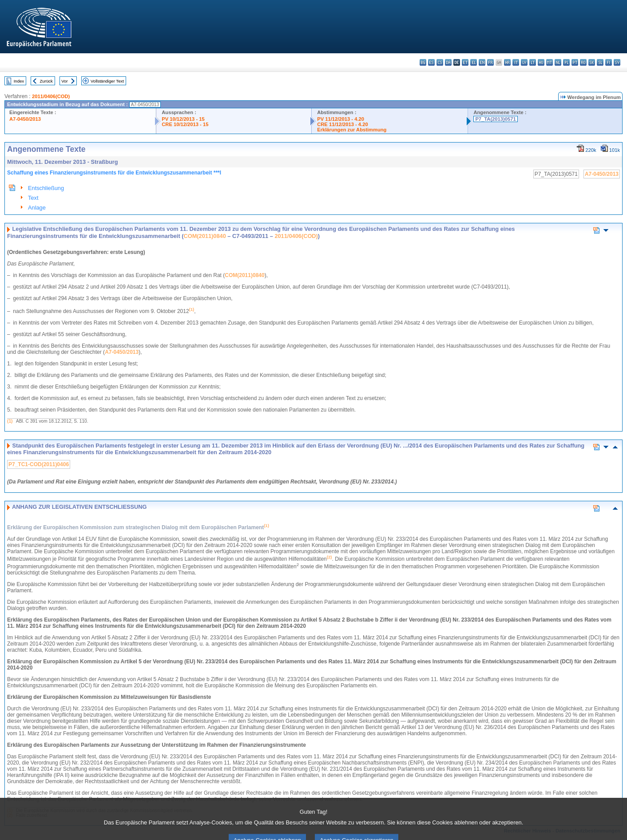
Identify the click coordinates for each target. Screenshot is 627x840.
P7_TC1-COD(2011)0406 (39, 464)
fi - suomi (609, 62)
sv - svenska (617, 62)
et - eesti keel (465, 62)
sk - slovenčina (592, 62)
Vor (64, 81)
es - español (431, 62)
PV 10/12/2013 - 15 (183, 119)
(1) (10, 421)
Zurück (46, 81)
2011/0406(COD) (51, 96)
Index (19, 81)
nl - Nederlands (558, 62)
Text (33, 198)
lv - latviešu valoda (524, 62)
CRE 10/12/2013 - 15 (185, 124)
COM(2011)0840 (204, 236)
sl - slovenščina (600, 62)
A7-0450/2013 (25, 119)
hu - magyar (541, 62)
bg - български (423, 62)
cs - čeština (440, 62)
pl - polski (566, 62)
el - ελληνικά (474, 62)
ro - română (583, 62)
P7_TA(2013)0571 (495, 119)
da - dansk (448, 62)
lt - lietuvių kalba (533, 62)
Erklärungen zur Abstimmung (352, 130)
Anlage (37, 208)
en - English (482, 62)
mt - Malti (550, 62)
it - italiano (516, 62)
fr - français (490, 62)
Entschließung (46, 188)
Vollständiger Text (107, 81)
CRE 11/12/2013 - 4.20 (342, 124)
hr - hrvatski (507, 62)
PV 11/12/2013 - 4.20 (341, 119)
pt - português (575, 62)
